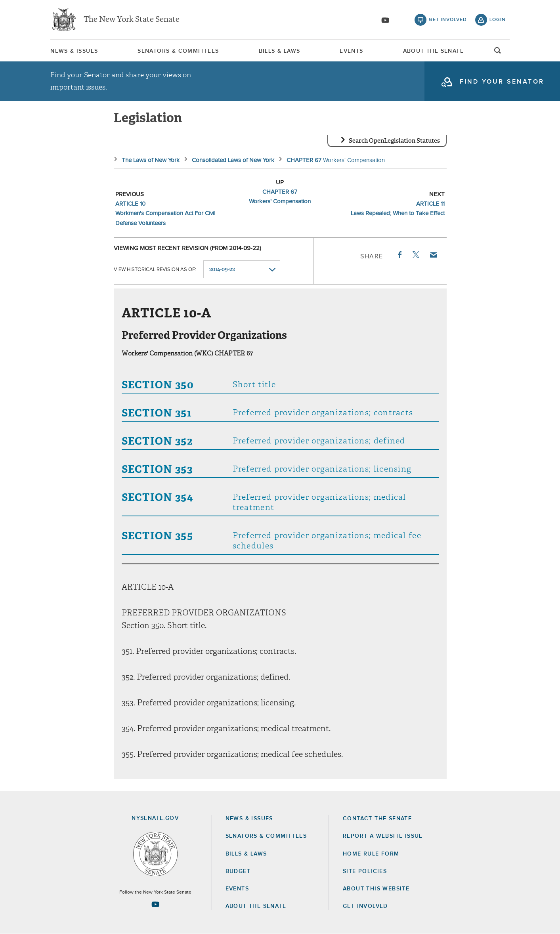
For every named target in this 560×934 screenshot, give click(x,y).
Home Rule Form (371, 854)
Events (351, 51)
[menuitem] (74, 51)
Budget (238, 871)
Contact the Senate (377, 819)
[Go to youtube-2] (385, 20)
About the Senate (256, 906)
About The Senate (433, 51)
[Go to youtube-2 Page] (155, 904)
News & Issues (74, 51)
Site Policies (365, 871)
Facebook (399, 255)
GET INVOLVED (365, 906)
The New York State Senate (132, 20)
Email (433, 255)
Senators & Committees (178, 51)
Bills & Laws (280, 51)
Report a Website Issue (383, 836)
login (498, 20)
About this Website (376, 889)
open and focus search (498, 53)
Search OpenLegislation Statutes (394, 141)
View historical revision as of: (155, 270)
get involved (448, 20)
